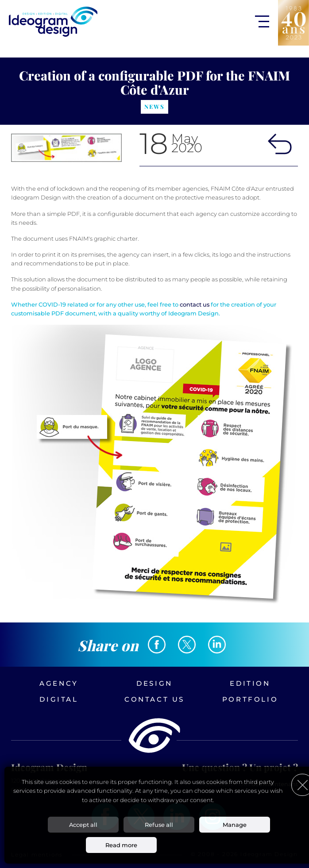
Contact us (154, 699)
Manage (235, 825)
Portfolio (250, 699)
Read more (121, 845)
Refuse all (159, 825)
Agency (59, 683)
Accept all (83, 825)
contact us (195, 304)
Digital (59, 699)
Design (154, 683)
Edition (250, 683)
